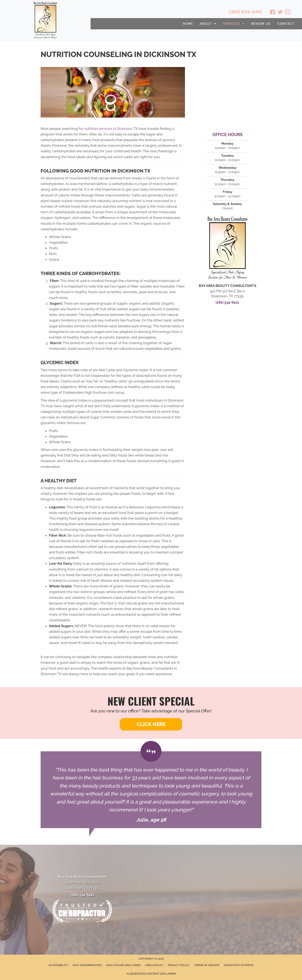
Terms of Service (207, 965)
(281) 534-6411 (245, 12)
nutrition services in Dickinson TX (111, 129)
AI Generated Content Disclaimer (151, 974)
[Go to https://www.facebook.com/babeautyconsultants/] (273, 13)
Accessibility (58, 965)
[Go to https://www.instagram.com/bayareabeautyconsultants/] (288, 13)
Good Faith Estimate (239, 965)
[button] (151, 724)
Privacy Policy (179, 965)
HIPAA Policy (154, 965)
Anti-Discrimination (87, 965)
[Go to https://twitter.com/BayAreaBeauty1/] (280, 13)
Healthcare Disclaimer (123, 965)
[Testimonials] (151, 790)
